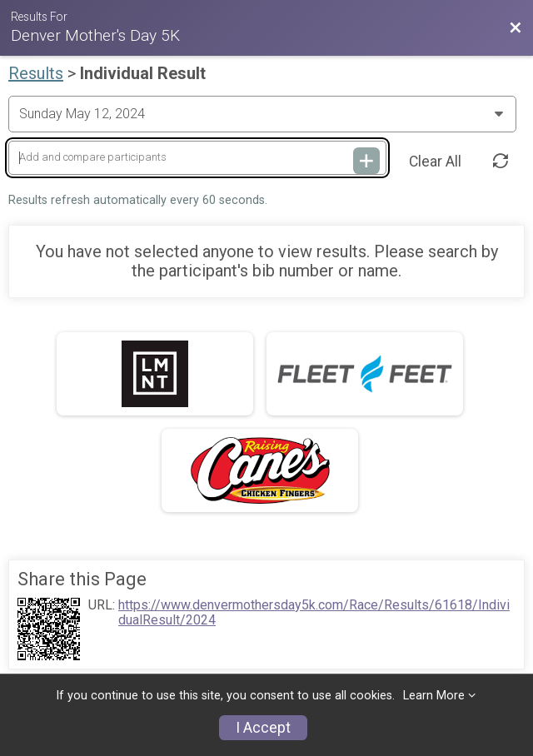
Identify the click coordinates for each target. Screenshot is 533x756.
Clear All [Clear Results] (435, 162)
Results (36, 73)
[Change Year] (262, 114)
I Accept (263, 728)
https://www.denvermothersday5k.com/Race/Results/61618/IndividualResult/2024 (314, 613)
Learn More (434, 696)
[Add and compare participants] (197, 158)
